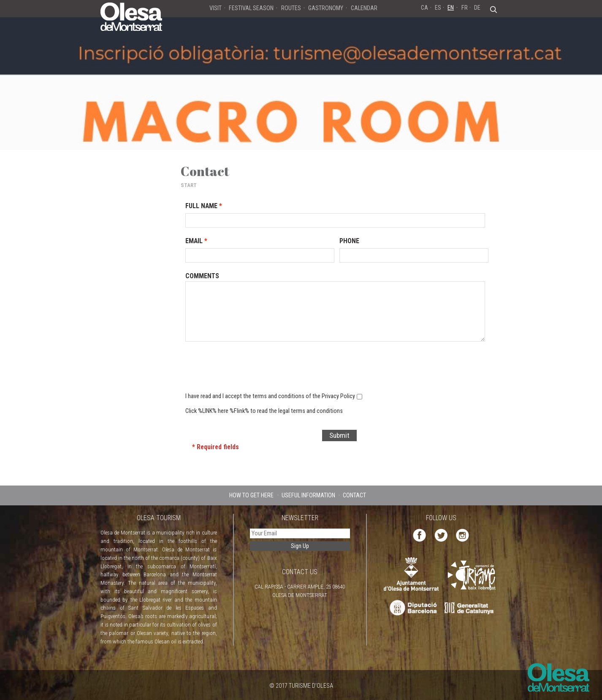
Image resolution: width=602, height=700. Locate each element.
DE (477, 8)
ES (438, 8)
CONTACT (354, 495)
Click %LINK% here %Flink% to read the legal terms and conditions (264, 411)
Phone (349, 241)
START (189, 185)
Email (196, 241)
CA (424, 8)
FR (465, 8)
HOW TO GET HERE (251, 495)
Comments (202, 276)
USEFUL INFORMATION (308, 495)
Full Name (204, 206)
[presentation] (327, 370)
